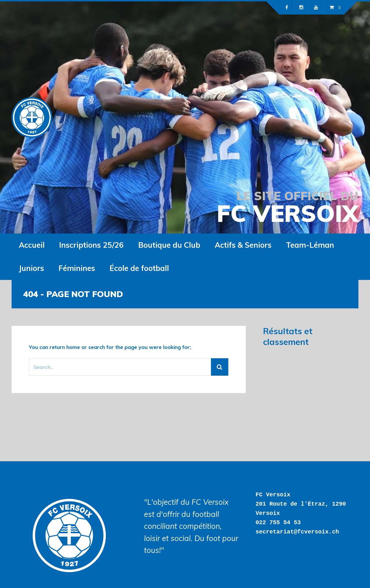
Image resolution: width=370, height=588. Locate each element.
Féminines (77, 268)
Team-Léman (310, 245)
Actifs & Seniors (243, 245)
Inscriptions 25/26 (91, 245)
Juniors (31, 268)
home (73, 347)
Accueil (32, 245)
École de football (139, 268)
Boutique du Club (169, 245)
